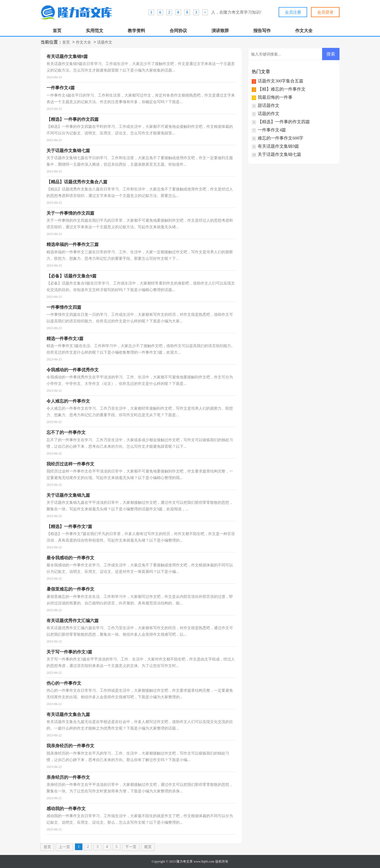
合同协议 (178, 31)
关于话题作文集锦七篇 (279, 154)
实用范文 (95, 31)
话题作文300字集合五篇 (281, 81)
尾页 (148, 847)
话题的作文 (269, 114)
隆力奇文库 (185, 861)
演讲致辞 (220, 31)
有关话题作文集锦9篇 (278, 146)
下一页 (131, 847)
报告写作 (262, 31)
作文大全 (304, 31)
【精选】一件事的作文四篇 (284, 122)
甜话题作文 (269, 105)
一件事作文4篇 (272, 130)
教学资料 (136, 31)
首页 (57, 31)
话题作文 (105, 42)
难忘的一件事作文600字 (281, 138)
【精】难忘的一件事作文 (282, 89)
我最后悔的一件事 (275, 97)
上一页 (64, 847)
